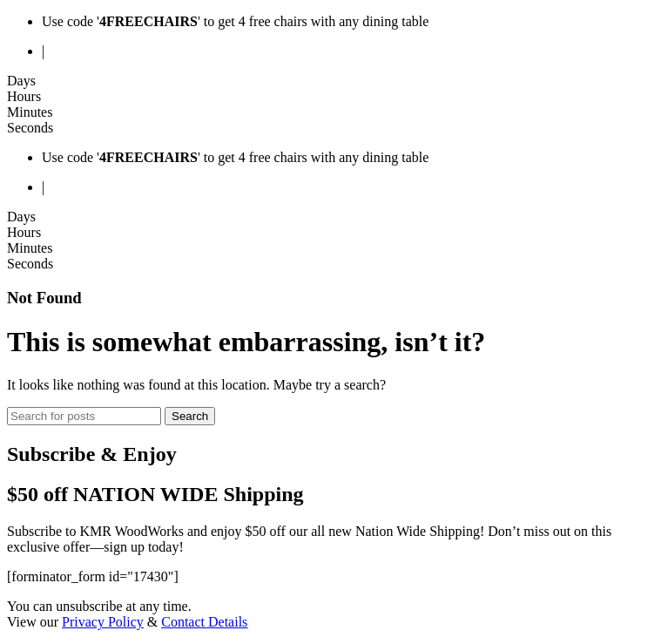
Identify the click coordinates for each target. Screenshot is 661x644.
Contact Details (204, 622)
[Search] (84, 416)
